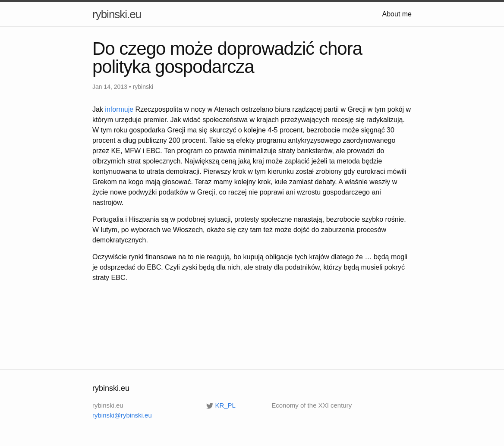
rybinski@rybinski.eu (122, 415)
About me (397, 14)
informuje (119, 109)
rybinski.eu (117, 14)
